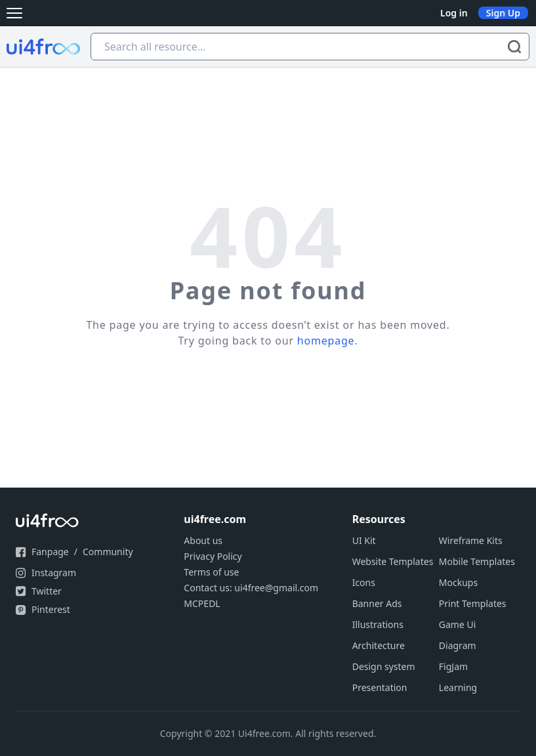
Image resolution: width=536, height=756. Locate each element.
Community (108, 552)
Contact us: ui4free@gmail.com (251, 588)
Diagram (458, 645)
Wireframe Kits (471, 540)
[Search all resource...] (310, 47)
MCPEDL (202, 603)
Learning (458, 687)
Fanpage (50, 552)
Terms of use (211, 572)
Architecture (379, 645)
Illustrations (378, 624)
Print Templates (473, 603)
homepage (326, 341)
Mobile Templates (477, 561)
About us (203, 540)
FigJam (453, 666)
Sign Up (503, 13)
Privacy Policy (213, 556)
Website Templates (393, 561)
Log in (454, 13)
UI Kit (364, 540)
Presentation (380, 687)
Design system (384, 666)
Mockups (458, 582)
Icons (364, 582)
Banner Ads (377, 603)
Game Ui (458, 624)
